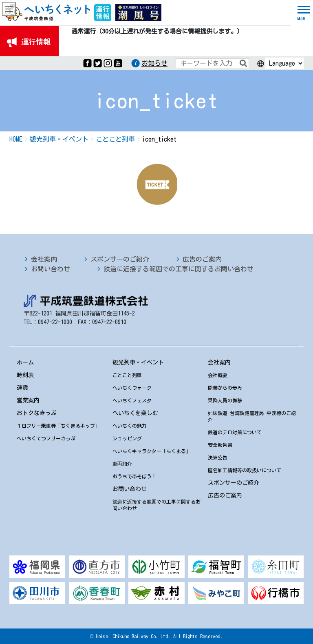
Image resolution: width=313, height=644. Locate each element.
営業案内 (28, 400)
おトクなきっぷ (37, 413)
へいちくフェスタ (132, 400)
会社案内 (44, 259)
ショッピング (127, 438)
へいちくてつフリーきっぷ (46, 438)
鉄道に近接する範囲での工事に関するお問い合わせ (179, 269)
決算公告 (218, 457)
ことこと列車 (127, 375)
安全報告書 (220, 445)
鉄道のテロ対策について (235, 432)
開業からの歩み (225, 388)
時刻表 (25, 375)
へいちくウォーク (132, 388)
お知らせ (154, 63)
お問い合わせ (51, 269)
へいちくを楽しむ (135, 413)
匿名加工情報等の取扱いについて (245, 470)
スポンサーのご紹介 (120, 259)
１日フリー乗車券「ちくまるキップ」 (58, 426)
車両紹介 (122, 464)
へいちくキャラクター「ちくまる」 (152, 451)
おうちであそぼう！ (134, 476)
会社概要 (218, 375)
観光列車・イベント (138, 362)
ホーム (25, 362)
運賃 (22, 388)
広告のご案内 (202, 259)
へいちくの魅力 (130, 426)
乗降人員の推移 (225, 400)
